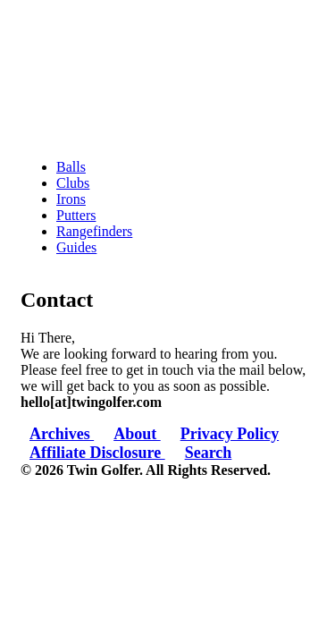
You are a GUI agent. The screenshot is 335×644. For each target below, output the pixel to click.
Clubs (73, 183)
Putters (76, 215)
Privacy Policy (230, 434)
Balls (71, 167)
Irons (71, 199)
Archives (62, 434)
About (137, 434)
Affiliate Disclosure (97, 453)
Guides (76, 247)
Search (209, 453)
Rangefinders (94, 231)
